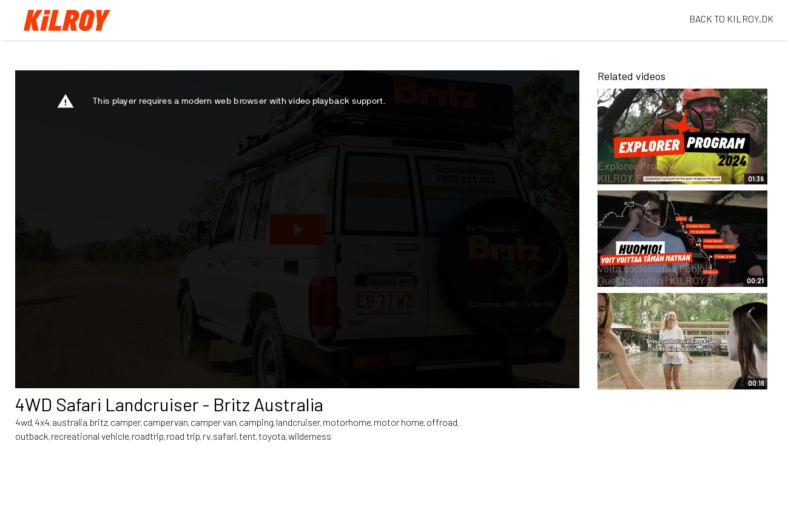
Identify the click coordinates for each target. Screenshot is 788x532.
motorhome (347, 422)
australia (70, 422)
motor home (399, 422)
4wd (24, 422)
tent (248, 436)
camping (256, 422)
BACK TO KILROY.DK (731, 19)
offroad (442, 422)
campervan (166, 422)
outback (32, 436)
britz (99, 422)
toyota (272, 436)
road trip (183, 436)
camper (126, 422)
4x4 (42, 422)
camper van (214, 422)
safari (225, 436)
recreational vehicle (90, 436)
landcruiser (298, 422)
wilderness (310, 436)
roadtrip (148, 436)
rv (207, 436)
